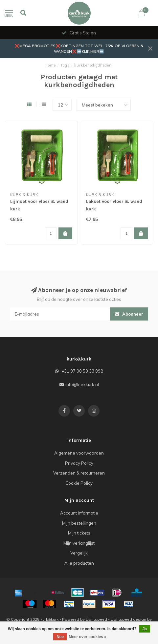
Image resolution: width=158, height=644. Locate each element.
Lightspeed (96, 619)
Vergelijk (79, 553)
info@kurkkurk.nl (82, 384)
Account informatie (79, 513)
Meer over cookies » (88, 637)
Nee (60, 637)
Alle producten (79, 563)
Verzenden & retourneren (79, 473)
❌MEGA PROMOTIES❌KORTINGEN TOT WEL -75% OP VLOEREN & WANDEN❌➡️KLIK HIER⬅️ (79, 49)
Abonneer (129, 314)
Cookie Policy (79, 483)
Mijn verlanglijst (79, 543)
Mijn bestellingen (79, 523)
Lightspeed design (128, 619)
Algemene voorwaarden (79, 453)
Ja (145, 629)
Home (50, 65)
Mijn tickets (79, 533)
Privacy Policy (79, 463)
